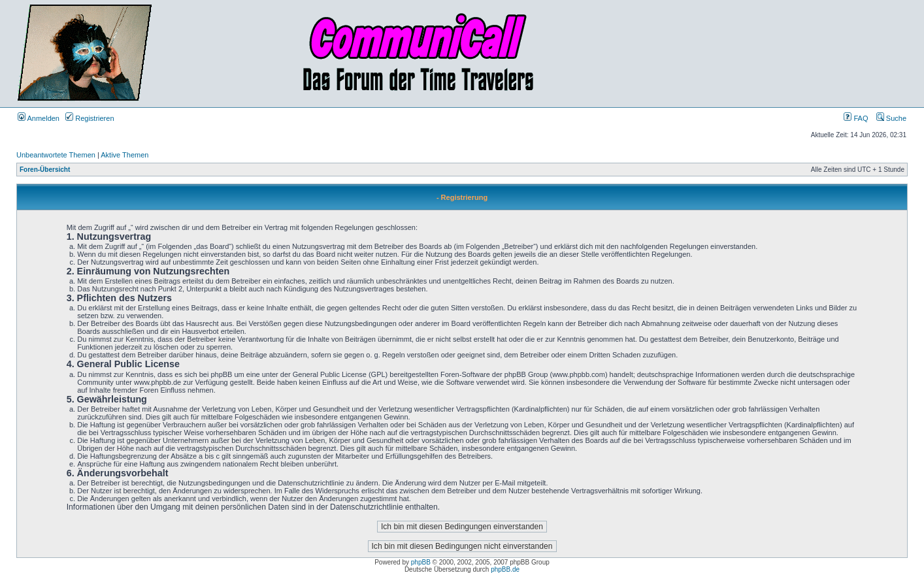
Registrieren (90, 118)
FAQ (856, 118)
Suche (891, 118)
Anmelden (39, 118)
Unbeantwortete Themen (56, 155)
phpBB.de (505, 569)
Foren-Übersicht (45, 170)
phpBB (421, 562)
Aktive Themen (124, 155)
